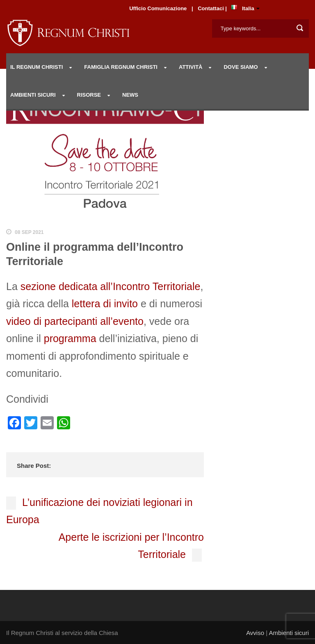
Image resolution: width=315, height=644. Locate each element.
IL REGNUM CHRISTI (37, 67)
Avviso (255, 633)
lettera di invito (105, 304)
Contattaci (211, 8)
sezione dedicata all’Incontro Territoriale (111, 286)
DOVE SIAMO (241, 67)
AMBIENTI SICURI (33, 95)
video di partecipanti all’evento (75, 321)
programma (70, 338)
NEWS (130, 95)
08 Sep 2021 (29, 232)
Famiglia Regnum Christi (121, 67)
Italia (248, 8)
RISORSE (89, 95)
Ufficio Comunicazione (158, 8)
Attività (191, 67)
